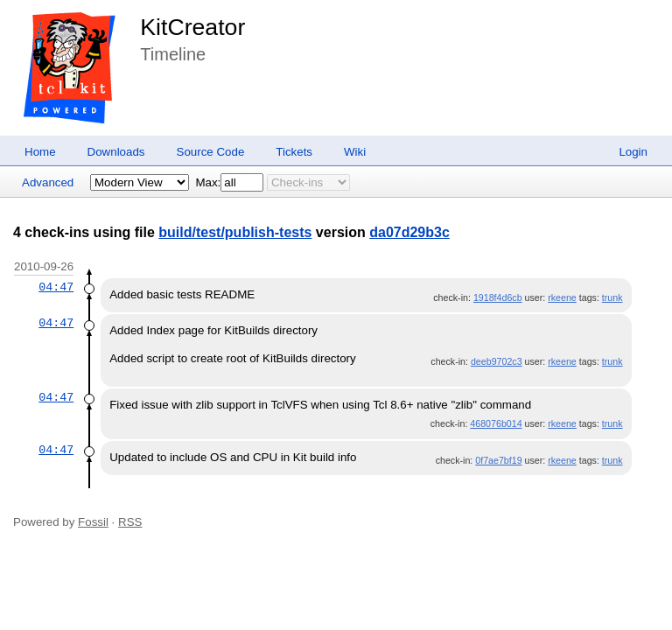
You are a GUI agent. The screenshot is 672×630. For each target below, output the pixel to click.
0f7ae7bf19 (498, 460)
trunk (612, 297)
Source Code (211, 152)
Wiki (355, 152)
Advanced (48, 182)
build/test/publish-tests (235, 232)
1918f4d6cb (498, 297)
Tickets (294, 152)
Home (40, 152)
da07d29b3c (409, 232)
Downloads (116, 152)
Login (633, 152)
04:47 (56, 287)
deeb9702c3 (497, 361)
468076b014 (496, 423)
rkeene (562, 297)
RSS (130, 522)
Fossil (93, 522)
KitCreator (192, 27)
